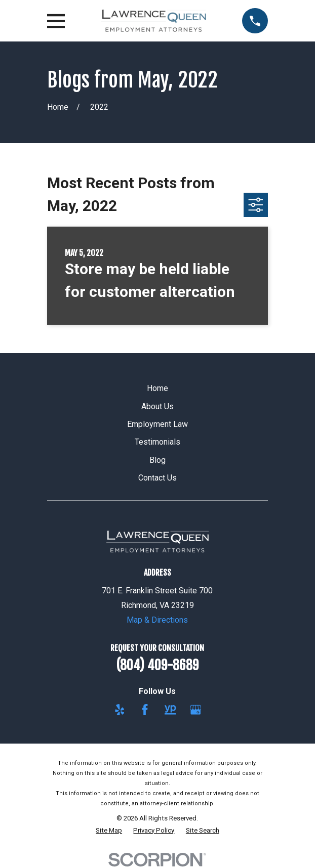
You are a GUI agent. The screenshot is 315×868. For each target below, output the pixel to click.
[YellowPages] (170, 710)
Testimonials (158, 442)
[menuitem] (109, 831)
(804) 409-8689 (157, 665)
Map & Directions (157, 620)
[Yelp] (120, 710)
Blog (158, 460)
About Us (158, 406)
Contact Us (158, 478)
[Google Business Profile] (195, 710)
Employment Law (158, 424)
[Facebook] (145, 710)
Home (158, 388)
